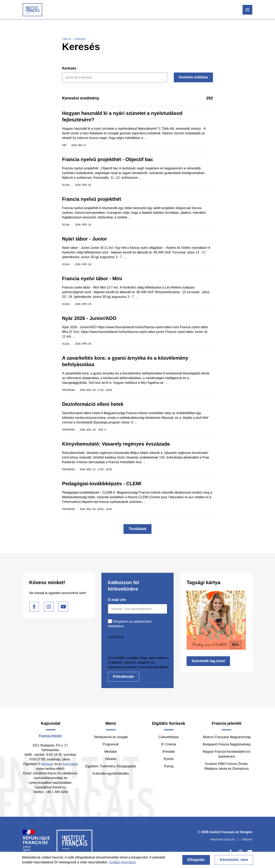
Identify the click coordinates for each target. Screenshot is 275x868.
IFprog (169, 766)
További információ (122, 862)
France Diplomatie (36, 842)
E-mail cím (117, 600)
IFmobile (169, 752)
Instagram (49, 607)
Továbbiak (137, 529)
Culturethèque (169, 737)
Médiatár (47, 764)
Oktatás (111, 759)
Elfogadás (196, 860)
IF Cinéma (169, 744)
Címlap (67, 39)
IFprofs (169, 759)
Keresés (69, 68)
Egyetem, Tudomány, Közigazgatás (111, 766)
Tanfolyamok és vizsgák (111, 737)
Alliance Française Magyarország (227, 737)
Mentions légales (223, 840)
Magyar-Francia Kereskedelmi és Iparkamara (227, 754)
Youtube (63, 607)
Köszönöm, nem (234, 860)
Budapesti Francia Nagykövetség (227, 744)
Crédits (247, 840)
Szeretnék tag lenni (208, 661)
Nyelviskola (70, 764)
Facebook (34, 607)
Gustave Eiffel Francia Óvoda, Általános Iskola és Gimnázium (227, 766)
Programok (111, 744)
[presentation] (139, 648)
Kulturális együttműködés (111, 773)
